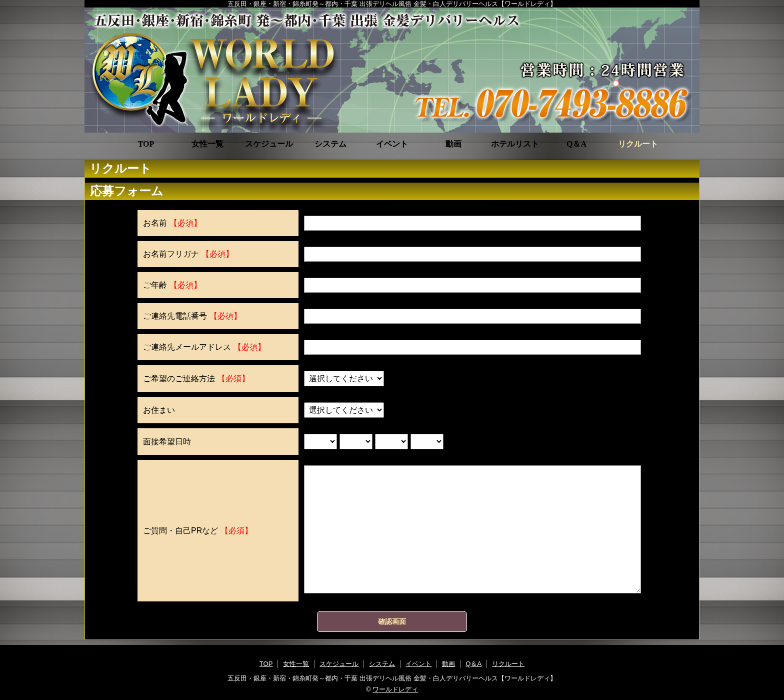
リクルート (638, 144)
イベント (392, 144)
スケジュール (269, 144)
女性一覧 (207, 144)
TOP (146, 144)
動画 (453, 144)
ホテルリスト (515, 144)
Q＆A (576, 144)
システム (330, 144)
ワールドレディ (395, 689)
